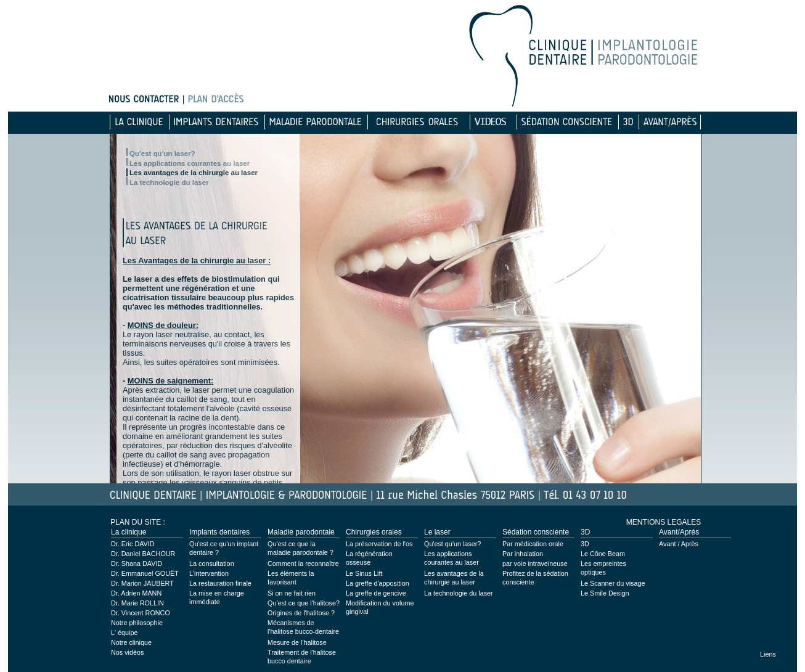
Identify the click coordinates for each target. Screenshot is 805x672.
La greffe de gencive (376, 593)
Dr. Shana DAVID (137, 563)
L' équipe (125, 633)
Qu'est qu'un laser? (162, 154)
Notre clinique (131, 642)
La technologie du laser (169, 182)
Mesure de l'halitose (297, 642)
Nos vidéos (127, 652)
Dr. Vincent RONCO (141, 613)
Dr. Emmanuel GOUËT (145, 573)
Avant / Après (679, 544)
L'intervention (209, 573)
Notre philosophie (137, 623)
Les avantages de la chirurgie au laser (194, 173)
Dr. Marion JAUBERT (142, 583)
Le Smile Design (605, 593)
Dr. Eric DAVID (133, 544)
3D (585, 544)
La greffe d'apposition (378, 583)
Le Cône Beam (603, 554)
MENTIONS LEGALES (664, 522)
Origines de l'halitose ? (301, 613)
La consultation (212, 563)
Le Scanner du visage (613, 583)
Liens (768, 654)
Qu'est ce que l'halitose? (304, 603)
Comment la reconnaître (303, 563)
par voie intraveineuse (535, 563)
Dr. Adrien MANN (136, 593)
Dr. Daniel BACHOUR (143, 554)
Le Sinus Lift (364, 573)
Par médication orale (533, 544)
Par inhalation (523, 554)
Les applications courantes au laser (190, 163)
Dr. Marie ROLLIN (137, 603)
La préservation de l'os (379, 544)
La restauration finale (220, 583)
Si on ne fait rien (292, 593)
